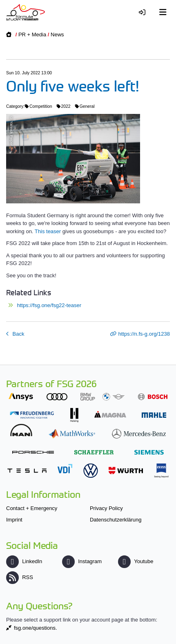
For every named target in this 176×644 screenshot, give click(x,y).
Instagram (82, 561)
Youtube (136, 561)
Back (18, 334)
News (57, 35)
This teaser (48, 231)
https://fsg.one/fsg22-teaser (49, 305)
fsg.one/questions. (36, 628)
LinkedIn (24, 561)
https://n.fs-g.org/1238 (144, 334)
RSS (20, 577)
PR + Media (32, 35)
